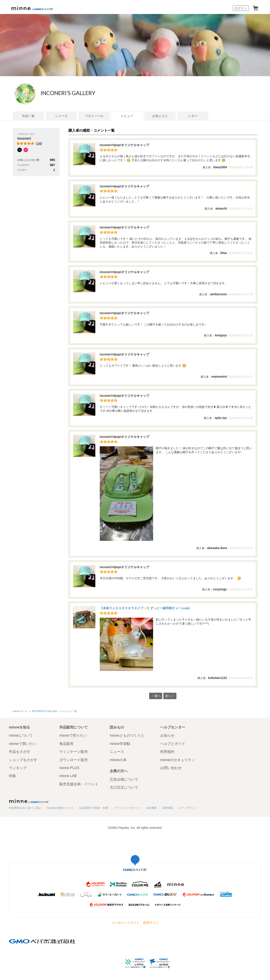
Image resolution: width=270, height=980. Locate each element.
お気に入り (160, 116)
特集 (12, 776)
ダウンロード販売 (74, 760)
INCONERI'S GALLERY (85, 93)
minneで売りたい (73, 736)
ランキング (18, 768)
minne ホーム (20, 712)
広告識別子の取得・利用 (94, 808)
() (30, 143)
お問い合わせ (171, 768)
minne (29, 801)
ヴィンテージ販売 (74, 752)
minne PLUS (69, 768)
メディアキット (188, 808)
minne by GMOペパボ (32, 8)
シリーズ (61, 116)
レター (193, 116)
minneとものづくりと (127, 736)
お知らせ (167, 736)
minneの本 (118, 760)
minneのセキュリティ (178, 760)
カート (256, 8)
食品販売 (66, 744)
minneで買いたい (23, 744)
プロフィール (94, 116)
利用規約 (167, 752)
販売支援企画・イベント (79, 784)
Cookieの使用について (60, 808)
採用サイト (151, 923)
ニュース (117, 752)
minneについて (21, 736)
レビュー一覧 (69, 712)
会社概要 (151, 808)
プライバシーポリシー (127, 808)
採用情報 (168, 808)
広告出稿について (124, 779)
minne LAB (68, 776)
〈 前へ (155, 696)
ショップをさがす (23, 760)
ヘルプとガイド (173, 744)
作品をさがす (20, 752)
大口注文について (124, 787)
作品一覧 (28, 116)
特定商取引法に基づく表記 (25, 808)
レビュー (127, 116)
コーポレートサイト (126, 923)
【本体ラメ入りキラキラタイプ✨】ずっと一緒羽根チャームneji (145, 608)
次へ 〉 (170, 696)
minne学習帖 (120, 744)
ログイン (241, 8)
